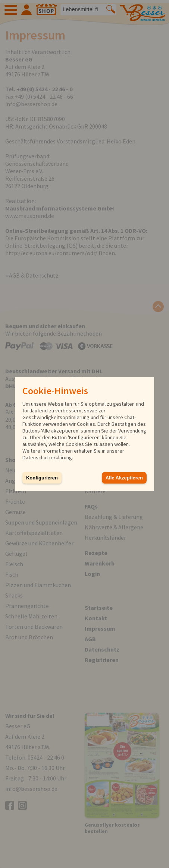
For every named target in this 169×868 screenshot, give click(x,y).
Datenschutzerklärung (47, 457)
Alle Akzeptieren (124, 478)
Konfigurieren (42, 478)
